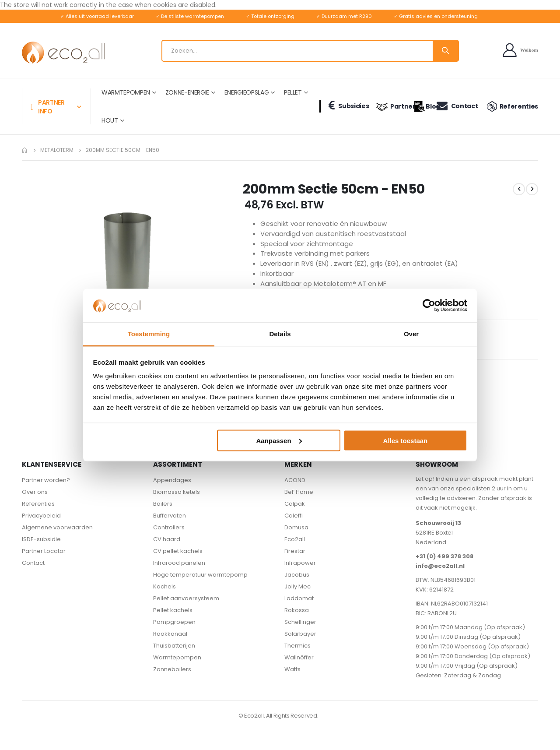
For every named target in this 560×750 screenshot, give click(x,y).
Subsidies (347, 106)
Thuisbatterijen (174, 648)
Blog (421, 106)
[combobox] (310, 51)
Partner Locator (44, 553)
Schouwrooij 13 (438, 525)
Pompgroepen (174, 624)
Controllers (169, 530)
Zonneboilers (172, 671)
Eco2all (295, 541)
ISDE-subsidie (41, 541)
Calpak (295, 506)
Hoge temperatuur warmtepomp (200, 577)
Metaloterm (57, 150)
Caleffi (294, 518)
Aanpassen (279, 440)
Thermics (297, 648)
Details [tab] (280, 334)
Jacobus (297, 577)
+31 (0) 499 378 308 (444, 558)
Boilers (163, 506)
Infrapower (300, 565)
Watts (292, 671)
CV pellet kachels (178, 553)
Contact (457, 106)
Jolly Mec (297, 589)
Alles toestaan (406, 440)
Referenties (511, 106)
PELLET (293, 92)
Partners (391, 106)
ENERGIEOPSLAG (247, 92)
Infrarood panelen (179, 565)
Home (25, 150)
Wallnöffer (299, 660)
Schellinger (300, 624)
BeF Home (299, 494)
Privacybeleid (41, 518)
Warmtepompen (177, 660)
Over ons (35, 494)
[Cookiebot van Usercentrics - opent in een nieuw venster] (429, 305)
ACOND (295, 482)
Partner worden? (46, 482)
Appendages (172, 482)
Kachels (164, 589)
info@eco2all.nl (440, 568)
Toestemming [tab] (149, 334)
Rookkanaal (170, 636)
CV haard (167, 541)
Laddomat (299, 600)
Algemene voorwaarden (57, 530)
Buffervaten (170, 518)
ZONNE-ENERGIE (187, 92)
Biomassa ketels (177, 494)
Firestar (295, 553)
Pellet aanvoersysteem (186, 600)
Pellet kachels (173, 612)
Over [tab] (411, 334)
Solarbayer (300, 636)
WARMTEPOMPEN (126, 92)
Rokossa (297, 612)
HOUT (110, 120)
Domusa (296, 530)
